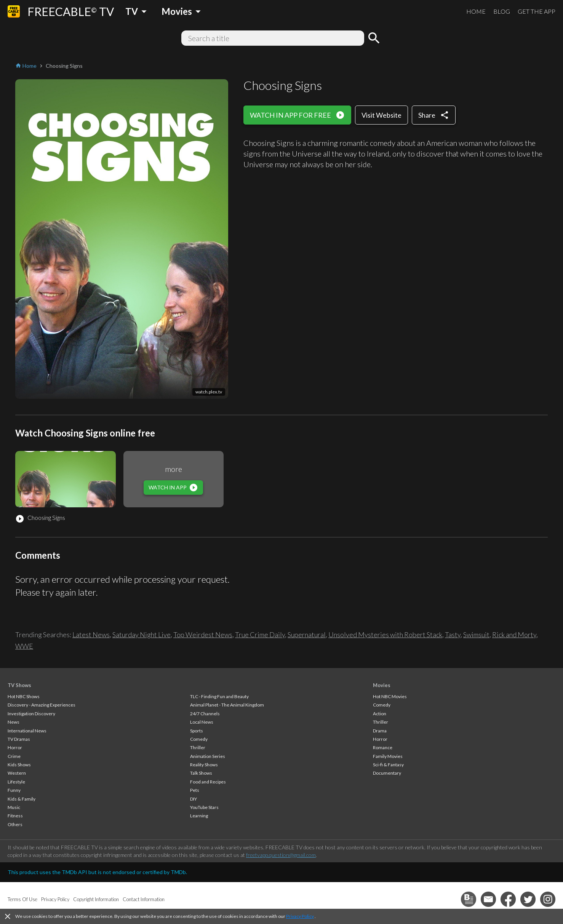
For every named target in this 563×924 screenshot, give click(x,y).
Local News (202, 722)
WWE (24, 646)
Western (17, 773)
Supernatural (307, 635)
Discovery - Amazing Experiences (42, 705)
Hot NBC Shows (24, 696)
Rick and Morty (514, 635)
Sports (197, 731)
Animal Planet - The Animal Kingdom (227, 705)
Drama (380, 731)
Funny (14, 790)
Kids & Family (22, 799)
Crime (14, 756)
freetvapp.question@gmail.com (281, 855)
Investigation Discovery (31, 714)
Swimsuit (476, 635)
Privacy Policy (300, 916)
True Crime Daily (260, 635)
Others (15, 824)
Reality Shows (204, 765)
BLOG (502, 11)
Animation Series (208, 756)
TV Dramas (19, 739)
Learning (199, 816)
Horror (15, 747)
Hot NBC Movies (390, 696)
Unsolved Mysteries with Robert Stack (385, 635)
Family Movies (388, 756)
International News (27, 731)
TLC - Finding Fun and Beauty (219, 696)
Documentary (387, 773)
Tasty (453, 635)
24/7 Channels (205, 714)
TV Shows (19, 685)
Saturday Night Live (142, 635)
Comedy (199, 739)
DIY (194, 799)
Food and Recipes (208, 782)
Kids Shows (19, 765)
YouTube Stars (204, 807)
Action (380, 714)
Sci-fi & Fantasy (388, 765)
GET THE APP (537, 11)
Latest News (91, 635)
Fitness (15, 816)
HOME (476, 11)
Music (14, 807)
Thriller (198, 747)
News (14, 722)
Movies (382, 685)
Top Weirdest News (203, 635)
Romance (383, 747)
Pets (195, 790)
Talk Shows (201, 773)
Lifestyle (16, 782)
